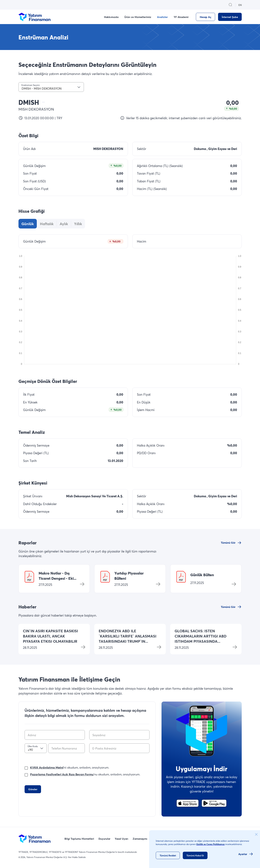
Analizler (162, 17)
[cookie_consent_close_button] (256, 834)
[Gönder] (33, 789)
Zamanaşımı (140, 839)
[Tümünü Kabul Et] (195, 855)
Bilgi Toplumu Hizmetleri (79, 839)
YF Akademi (181, 17)
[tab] (28, 224)
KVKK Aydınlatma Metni (47, 767)
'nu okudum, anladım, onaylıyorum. (85, 774)
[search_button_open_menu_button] (230, 5)
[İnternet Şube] (230, 17)
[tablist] (52, 224)
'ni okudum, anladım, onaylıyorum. (70, 767)
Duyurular (104, 839)
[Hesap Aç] (205, 17)
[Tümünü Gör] (231, 543)
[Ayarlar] (246, 854)
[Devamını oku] (83, 647)
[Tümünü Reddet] (168, 855)
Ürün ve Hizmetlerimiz (138, 17)
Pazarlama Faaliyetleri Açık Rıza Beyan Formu (62, 774)
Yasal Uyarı (121, 839)
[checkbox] (26, 767)
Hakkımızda (111, 17)
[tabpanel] (130, 300)
